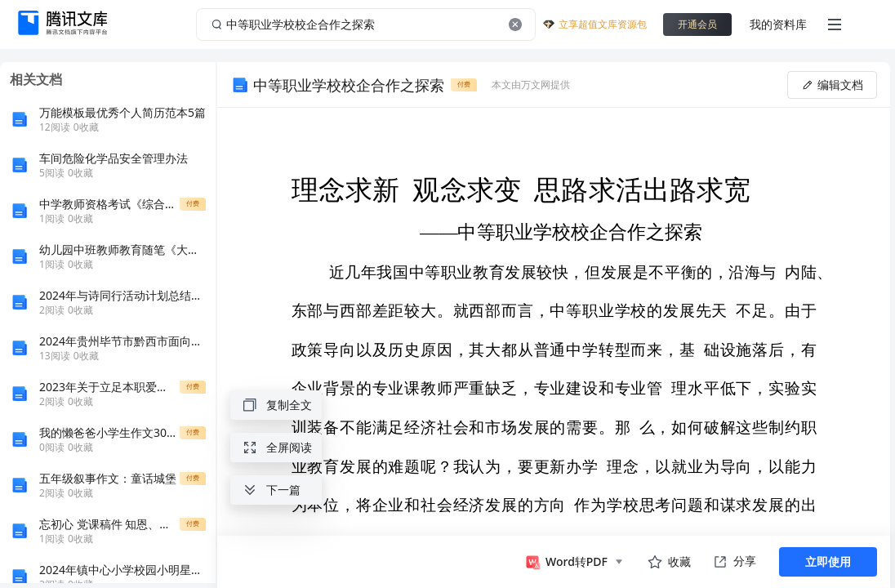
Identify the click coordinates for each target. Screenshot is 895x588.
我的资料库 (778, 24)
